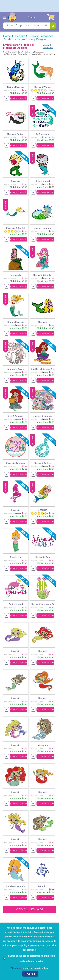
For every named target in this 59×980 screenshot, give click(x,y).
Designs (20, 36)
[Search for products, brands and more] (27, 26)
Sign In (31, 17)
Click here (16, 968)
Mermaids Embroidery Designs (27, 39)
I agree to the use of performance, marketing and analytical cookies (29, 959)
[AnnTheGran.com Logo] (12, 17)
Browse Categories (41, 36)
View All (48, 46)
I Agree (30, 974)
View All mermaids (30, 909)
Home (7, 36)
